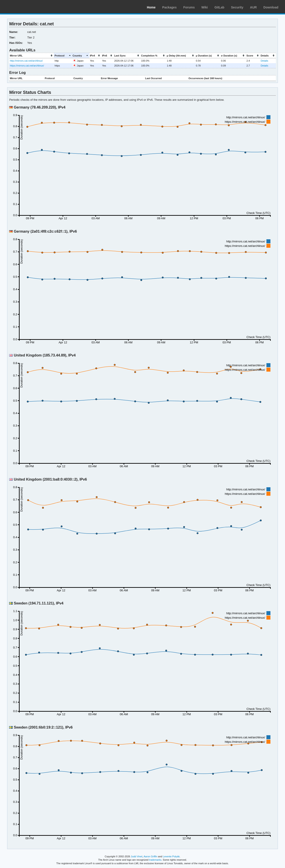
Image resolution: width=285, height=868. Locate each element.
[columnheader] (32, 55)
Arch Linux (24, 7)
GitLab (219, 7)
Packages (170, 7)
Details (265, 61)
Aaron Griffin (151, 856)
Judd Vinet (137, 856)
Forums (189, 7)
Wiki (205, 7)
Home (151, 7)
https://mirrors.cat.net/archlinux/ (27, 66)
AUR (253, 7)
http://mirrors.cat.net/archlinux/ (26, 61)
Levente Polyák (171, 856)
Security (237, 7)
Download (271, 7)
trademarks (155, 860)
